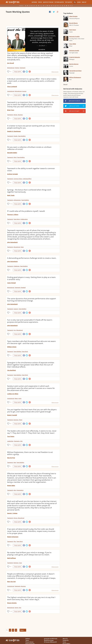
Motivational (11, 68)
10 (11, 355)
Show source (55, 72)
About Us (65, 639)
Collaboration (24, 219)
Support (16, 309)
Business (20, 115)
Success (24, 91)
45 (11, 567)
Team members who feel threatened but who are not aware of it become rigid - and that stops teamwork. (31, 342)
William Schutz (12, 347)
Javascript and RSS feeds (51, 639)
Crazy (20, 563)
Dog (20, 608)
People (15, 136)
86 (11, 161)
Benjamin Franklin (74, 37)
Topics (40, 2)
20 (11, 590)
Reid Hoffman (11, 558)
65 (11, 72)
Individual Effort (27, 179)
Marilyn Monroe (74, 64)
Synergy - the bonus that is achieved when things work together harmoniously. (29, 191)
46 (11, 182)
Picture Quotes (59, 2)
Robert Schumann (13, 537)
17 (11, 118)
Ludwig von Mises (13, 394)
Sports (16, 608)
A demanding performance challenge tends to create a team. (32, 258)
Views (22, 247)
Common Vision (18, 179)
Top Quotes (68, 2)
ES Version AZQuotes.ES (50, 642)
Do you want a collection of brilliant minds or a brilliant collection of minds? (29, 148)
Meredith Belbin (12, 153)
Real (15, 462)
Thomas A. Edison (13, 215)
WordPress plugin (49, 640)
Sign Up (84, 2)
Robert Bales (11, 486)
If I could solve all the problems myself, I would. (26, 211)
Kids (21, 441)
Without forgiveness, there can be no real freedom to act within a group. (30, 453)
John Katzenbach (12, 242)
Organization (20, 490)
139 (11, 611)
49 (11, 424)
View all (65, 84)
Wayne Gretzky (12, 603)
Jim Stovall (11, 63)
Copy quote (17, 72)
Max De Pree (11, 458)
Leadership (10, 441)
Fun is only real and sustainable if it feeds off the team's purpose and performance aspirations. (30, 321)
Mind (15, 157)
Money (15, 115)
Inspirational (11, 91)
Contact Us (66, 640)
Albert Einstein (73, 16)
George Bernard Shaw (75, 71)
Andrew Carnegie (12, 174)
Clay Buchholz (11, 370)
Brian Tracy (11, 110)
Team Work (17, 219)
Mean (16, 398)
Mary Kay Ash (11, 582)
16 (11, 291)
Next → (23, 630)
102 (11, 204)
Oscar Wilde (73, 44)
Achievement (17, 200)
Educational (17, 247)
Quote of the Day (48, 2)
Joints (20, 398)
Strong (15, 518)
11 (11, 251)
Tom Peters (11, 436)
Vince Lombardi (12, 87)
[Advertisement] (33, 20)
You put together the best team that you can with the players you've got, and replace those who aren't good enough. (32, 411)
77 (11, 545)
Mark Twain (11, 195)
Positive (17, 68)
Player (21, 420)
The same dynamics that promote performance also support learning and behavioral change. (32, 300)
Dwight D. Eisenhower (14, 131)
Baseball (23, 288)
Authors (34, 2)
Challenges (16, 266)
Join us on (74, 101)
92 (11, 445)
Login (79, 2)
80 (11, 140)
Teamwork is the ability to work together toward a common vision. (31, 170)
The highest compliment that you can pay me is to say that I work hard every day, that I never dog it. (31, 598)
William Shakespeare (75, 77)
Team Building (22, 136)
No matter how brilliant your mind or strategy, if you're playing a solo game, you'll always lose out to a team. (29, 554)
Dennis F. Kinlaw (12, 513)
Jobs (15, 490)
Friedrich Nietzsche (75, 57)
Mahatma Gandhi (74, 51)
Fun (15, 330)
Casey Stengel (11, 283)
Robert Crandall (12, 415)
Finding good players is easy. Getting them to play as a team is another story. (31, 278)
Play (15, 541)
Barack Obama (73, 23)
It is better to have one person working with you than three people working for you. (31, 127)
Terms (64, 642)
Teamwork (23, 68)
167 (11, 95)
